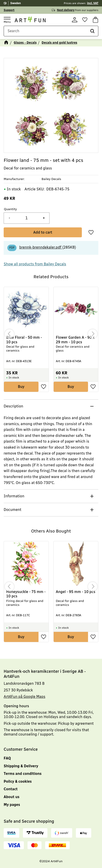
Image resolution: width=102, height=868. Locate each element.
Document (12, 510)
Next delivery (66, 10)
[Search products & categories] (51, 32)
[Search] (92, 32)
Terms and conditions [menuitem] (23, 774)
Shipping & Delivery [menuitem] (21, 766)
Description (13, 407)
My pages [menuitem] (12, 805)
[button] (7, 20)
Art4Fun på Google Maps (25, 697)
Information (14, 497)
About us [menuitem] (12, 797)
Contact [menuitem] (11, 789)
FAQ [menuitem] (7, 758)
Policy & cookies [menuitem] (18, 781)
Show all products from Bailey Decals (35, 265)
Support (9, 10)
